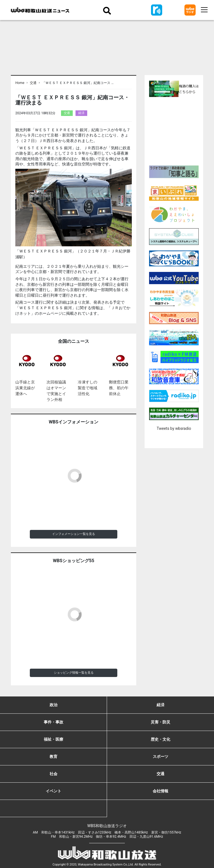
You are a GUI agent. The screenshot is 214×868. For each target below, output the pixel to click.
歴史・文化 (160, 739)
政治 (53, 705)
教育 (53, 757)
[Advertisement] (182, 130)
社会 (53, 774)
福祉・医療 (53, 739)
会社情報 (160, 791)
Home (20, 83)
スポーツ (160, 757)
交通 (33, 83)
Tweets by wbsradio (174, 428)
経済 (81, 113)
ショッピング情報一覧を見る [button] (74, 673)
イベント (53, 791)
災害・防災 (160, 722)
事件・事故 (53, 722)
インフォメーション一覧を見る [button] (74, 534)
